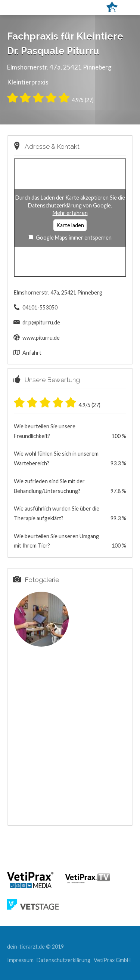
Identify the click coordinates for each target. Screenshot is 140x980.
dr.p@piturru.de (41, 322)
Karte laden (70, 225)
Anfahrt (32, 353)
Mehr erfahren (70, 213)
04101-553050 (40, 307)
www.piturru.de (41, 338)
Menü (27, 7)
